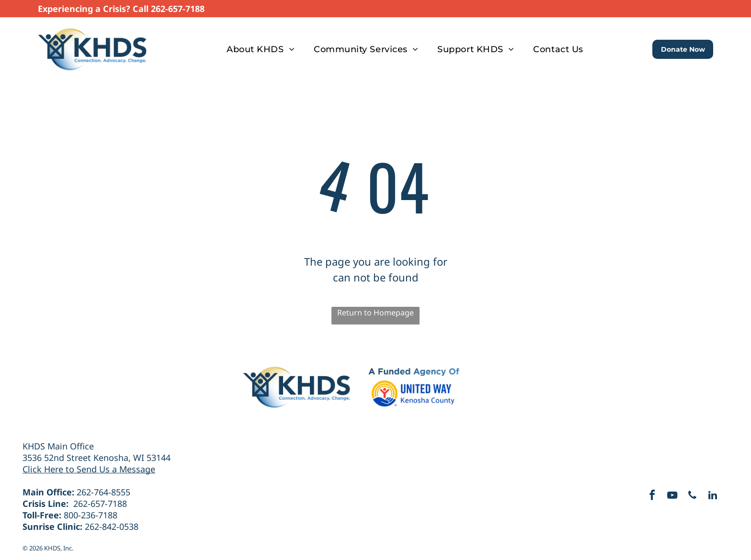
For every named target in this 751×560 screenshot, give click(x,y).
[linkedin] (717, 497)
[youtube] (671, 497)
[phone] (694, 497)
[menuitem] (261, 49)
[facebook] (648, 497)
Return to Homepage (375, 313)
